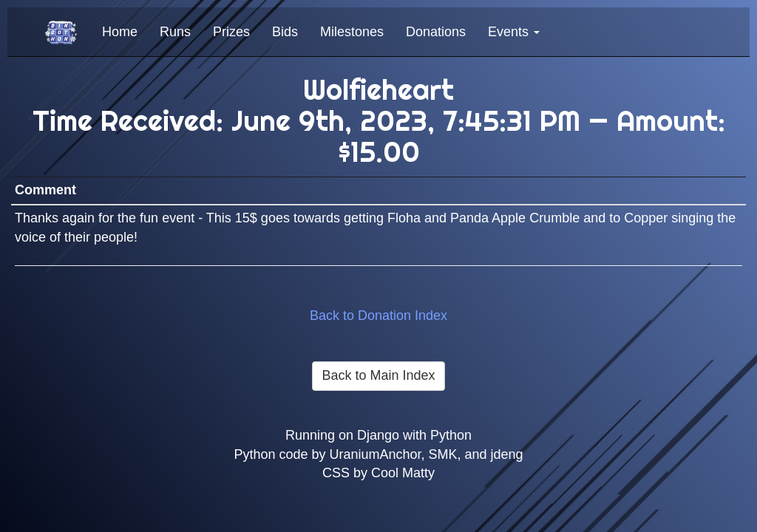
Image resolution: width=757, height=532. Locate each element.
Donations (436, 32)
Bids (285, 32)
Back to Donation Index (378, 316)
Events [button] (514, 32)
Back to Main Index (378, 375)
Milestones (352, 32)
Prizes (231, 32)
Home (120, 32)
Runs (175, 32)
